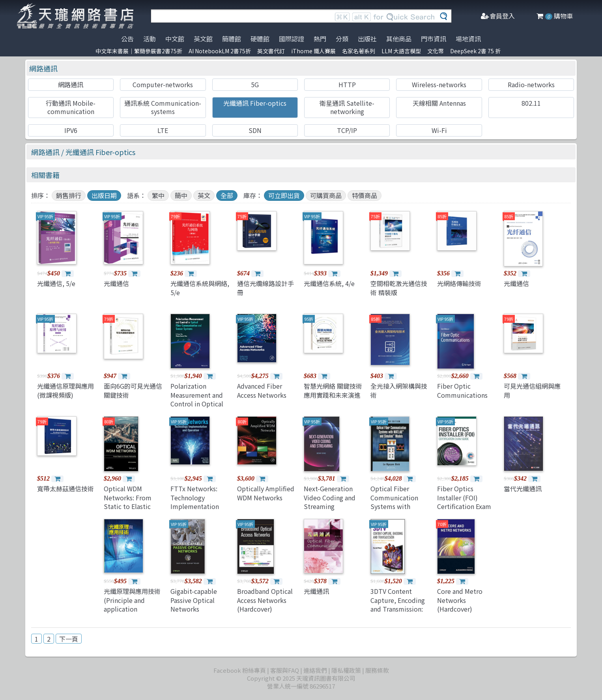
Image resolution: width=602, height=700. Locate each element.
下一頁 (69, 639)
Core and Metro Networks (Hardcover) (460, 600)
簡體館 (232, 39)
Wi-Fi (439, 130)
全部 (227, 195)
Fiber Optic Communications (462, 390)
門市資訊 (434, 39)
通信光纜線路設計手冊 (265, 288)
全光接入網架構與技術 (399, 390)
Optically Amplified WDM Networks (266, 493)
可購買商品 (326, 195)
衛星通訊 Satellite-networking (347, 107)
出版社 (367, 39)
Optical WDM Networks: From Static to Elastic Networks (128, 502)
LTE (163, 130)
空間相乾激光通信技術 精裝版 (399, 288)
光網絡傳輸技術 (459, 283)
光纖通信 (116, 283)
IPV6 (71, 130)
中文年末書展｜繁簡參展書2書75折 (139, 51)
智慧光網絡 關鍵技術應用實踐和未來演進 (333, 390)
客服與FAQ (285, 670)
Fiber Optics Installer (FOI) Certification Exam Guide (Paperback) (464, 502)
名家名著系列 (359, 51)
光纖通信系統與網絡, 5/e (200, 288)
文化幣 (436, 51)
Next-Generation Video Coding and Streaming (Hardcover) (330, 502)
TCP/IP (347, 130)
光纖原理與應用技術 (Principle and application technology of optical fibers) (132, 609)
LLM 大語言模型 (401, 51)
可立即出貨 (284, 195)
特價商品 (365, 195)
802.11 (531, 103)
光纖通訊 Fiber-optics (255, 103)
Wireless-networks (439, 84)
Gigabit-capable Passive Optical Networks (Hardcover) (194, 604)
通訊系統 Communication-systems (163, 107)
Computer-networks (163, 84)
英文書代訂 (271, 51)
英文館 (203, 39)
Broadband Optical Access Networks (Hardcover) (265, 600)
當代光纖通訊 (523, 489)
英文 (204, 195)
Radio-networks (531, 84)
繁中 (158, 195)
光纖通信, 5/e (56, 283)
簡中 (181, 195)
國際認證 (292, 39)
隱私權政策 (346, 670)
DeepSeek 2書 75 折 (475, 51)
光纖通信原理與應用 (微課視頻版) (65, 390)
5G (255, 84)
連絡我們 (315, 670)
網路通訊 (43, 68)
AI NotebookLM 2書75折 (220, 51)
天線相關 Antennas (439, 103)
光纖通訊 (316, 591)
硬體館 (260, 39)
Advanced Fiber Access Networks (262, 390)
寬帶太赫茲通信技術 (65, 489)
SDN (255, 130)
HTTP (347, 84)
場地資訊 (468, 39)
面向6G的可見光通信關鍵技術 (133, 390)
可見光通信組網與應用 (532, 390)
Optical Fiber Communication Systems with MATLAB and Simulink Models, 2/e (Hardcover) (396, 511)
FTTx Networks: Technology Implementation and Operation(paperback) (203, 506)
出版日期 (104, 195)
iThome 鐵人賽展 (313, 51)
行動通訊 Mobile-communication (71, 107)
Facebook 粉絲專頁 (240, 670)
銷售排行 (69, 195)
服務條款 (377, 670)
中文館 (175, 39)
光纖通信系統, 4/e (329, 283)
